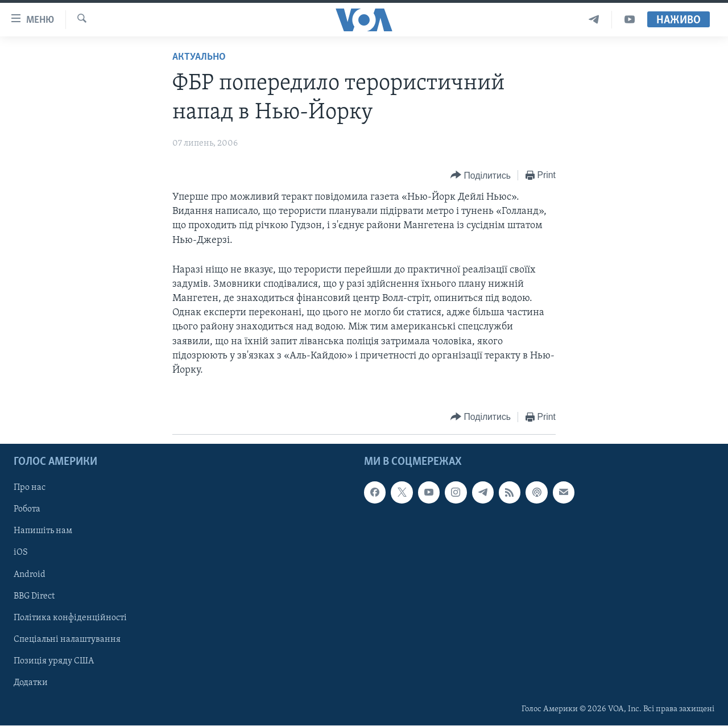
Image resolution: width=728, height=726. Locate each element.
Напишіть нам (43, 531)
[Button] (481, 176)
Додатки (31, 683)
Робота (27, 510)
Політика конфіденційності (70, 618)
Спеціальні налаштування (67, 640)
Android (30, 575)
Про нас (30, 488)
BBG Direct (34, 596)
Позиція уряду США (54, 661)
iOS (21, 553)
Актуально (199, 57)
